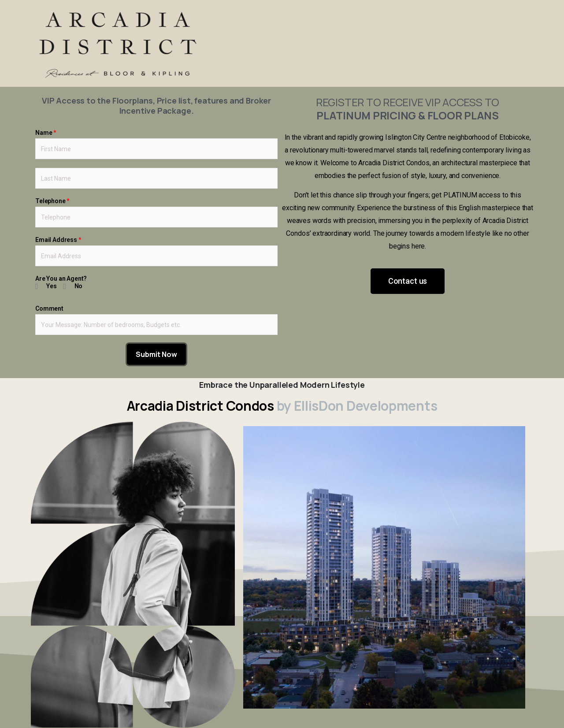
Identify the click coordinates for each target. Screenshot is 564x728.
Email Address (58, 240)
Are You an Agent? (61, 279)
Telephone (52, 201)
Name (46, 133)
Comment (49, 308)
